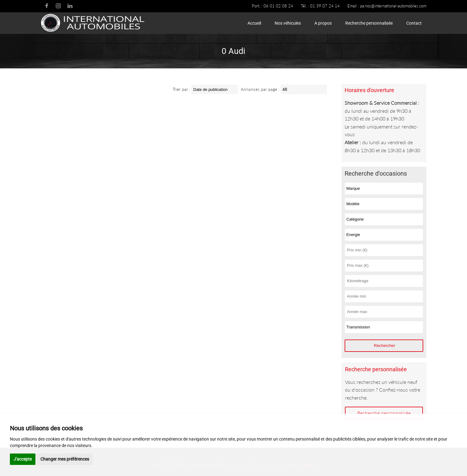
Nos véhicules (288, 23)
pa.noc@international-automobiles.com (393, 6)
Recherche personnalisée (369, 23)
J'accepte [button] (23, 459)
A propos (323, 23)
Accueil (254, 23)
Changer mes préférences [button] (65, 459)
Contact (414, 23)
